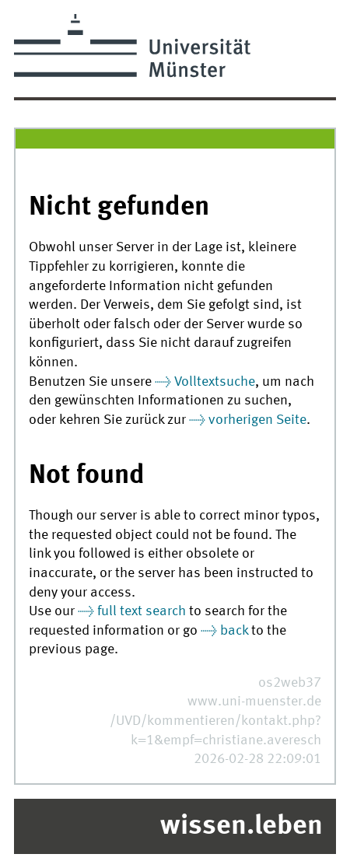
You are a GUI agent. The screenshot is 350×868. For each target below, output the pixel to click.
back (234, 631)
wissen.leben (241, 827)
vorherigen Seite (257, 420)
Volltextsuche (215, 382)
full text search (142, 612)
